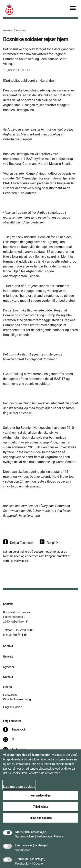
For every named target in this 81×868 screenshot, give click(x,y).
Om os (7, 687)
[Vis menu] (73, 8)
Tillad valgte (41, 807)
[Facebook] (17, 732)
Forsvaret (8, 31)
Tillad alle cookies (40, 818)
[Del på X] (49, 543)
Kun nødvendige (41, 795)
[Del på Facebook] (18, 543)
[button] (39, 830)
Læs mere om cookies (19, 787)
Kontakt (8, 646)
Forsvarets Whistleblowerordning (17, 697)
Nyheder (9, 667)
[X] (13, 741)
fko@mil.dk (20, 635)
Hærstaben (21, 31)
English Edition (13, 707)
